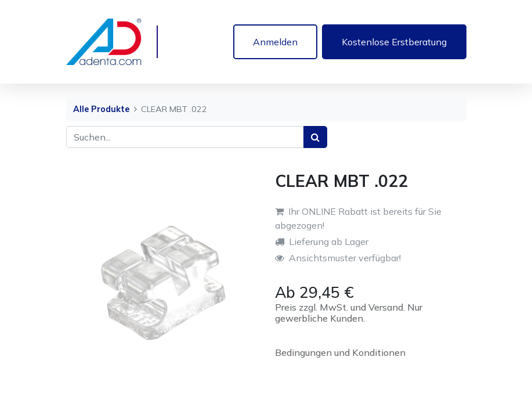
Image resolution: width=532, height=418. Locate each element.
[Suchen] (315, 137)
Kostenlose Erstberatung (394, 42)
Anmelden (275, 42)
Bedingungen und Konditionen (340, 352)
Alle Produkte (101, 109)
